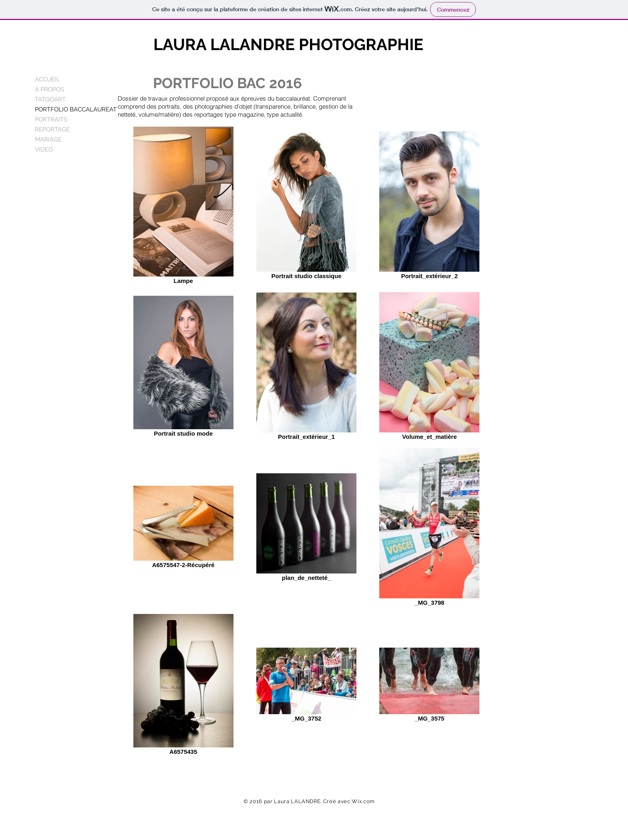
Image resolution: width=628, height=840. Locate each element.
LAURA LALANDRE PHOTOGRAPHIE (288, 44)
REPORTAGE (52, 129)
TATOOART (50, 99)
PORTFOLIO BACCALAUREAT (76, 109)
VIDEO (44, 149)
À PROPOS (49, 89)
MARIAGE (48, 139)
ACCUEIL (47, 79)
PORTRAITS (51, 119)
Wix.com (363, 801)
